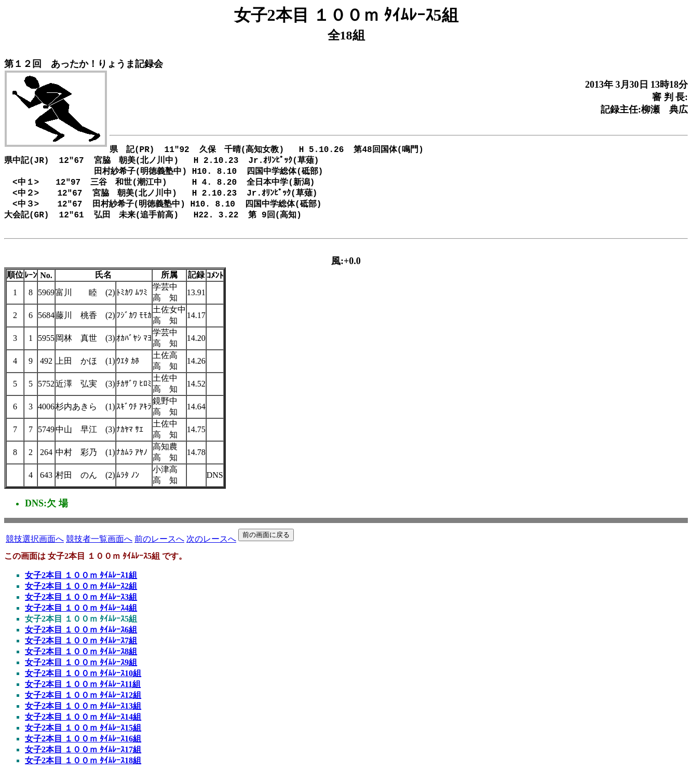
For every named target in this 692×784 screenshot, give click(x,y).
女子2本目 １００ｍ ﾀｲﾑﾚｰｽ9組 (81, 672)
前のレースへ (159, 548)
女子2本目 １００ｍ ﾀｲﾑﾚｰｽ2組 (81, 595)
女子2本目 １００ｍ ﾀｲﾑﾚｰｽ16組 (83, 748)
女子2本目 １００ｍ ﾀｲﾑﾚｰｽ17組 (83, 759)
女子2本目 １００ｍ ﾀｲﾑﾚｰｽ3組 (81, 606)
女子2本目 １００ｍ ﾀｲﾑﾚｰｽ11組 (83, 693)
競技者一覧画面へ (99, 548)
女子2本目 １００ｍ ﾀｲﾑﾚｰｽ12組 (83, 704)
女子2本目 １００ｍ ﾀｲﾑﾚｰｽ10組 (83, 683)
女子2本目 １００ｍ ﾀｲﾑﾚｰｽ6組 (81, 639)
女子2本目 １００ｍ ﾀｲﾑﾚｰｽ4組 (81, 617)
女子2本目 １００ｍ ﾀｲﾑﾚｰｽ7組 (81, 650)
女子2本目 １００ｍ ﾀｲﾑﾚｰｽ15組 (83, 737)
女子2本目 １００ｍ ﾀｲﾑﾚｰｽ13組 (83, 715)
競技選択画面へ (35, 548)
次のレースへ (211, 548)
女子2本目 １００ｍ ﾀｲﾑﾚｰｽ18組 (83, 770)
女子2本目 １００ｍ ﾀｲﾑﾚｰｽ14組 (83, 726)
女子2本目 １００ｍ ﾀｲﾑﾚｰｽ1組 (81, 584)
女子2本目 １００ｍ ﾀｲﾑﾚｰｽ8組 (81, 661)
